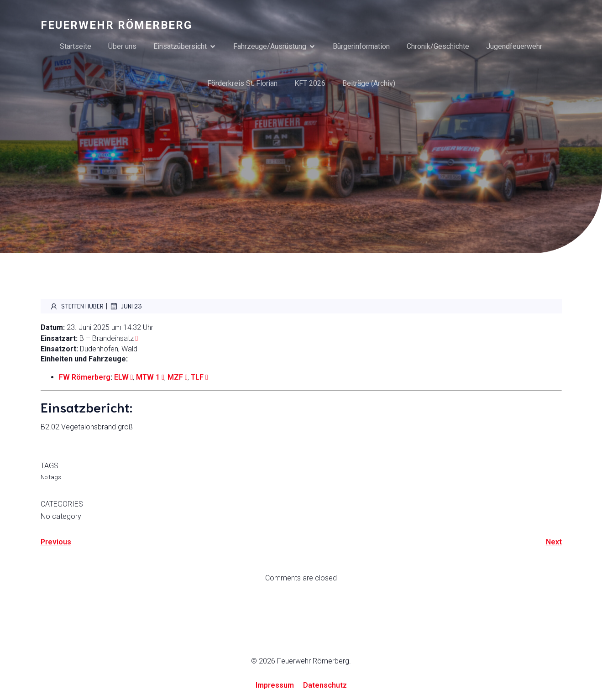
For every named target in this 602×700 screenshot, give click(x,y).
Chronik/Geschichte (438, 46)
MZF (175, 377)
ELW (121, 377)
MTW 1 (148, 377)
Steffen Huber (77, 306)
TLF (197, 377)
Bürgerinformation (361, 46)
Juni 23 (126, 306)
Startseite (76, 46)
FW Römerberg (85, 377)
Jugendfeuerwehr (514, 46)
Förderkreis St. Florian (242, 83)
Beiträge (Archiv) (369, 83)
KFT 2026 (310, 83)
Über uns (122, 46)
